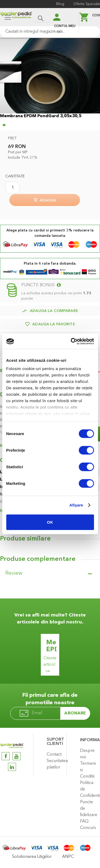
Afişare (76, 505)
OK (50, 522)
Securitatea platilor (55, 764)
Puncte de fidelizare (89, 809)
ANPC (68, 857)
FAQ (84, 821)
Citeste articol (50, 661)
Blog (60, 4)
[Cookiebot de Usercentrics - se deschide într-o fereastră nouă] (71, 341)
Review (14, 573)
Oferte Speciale (87, 4)
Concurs (88, 828)
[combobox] (50, 32)
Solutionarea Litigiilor (32, 857)
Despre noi (87, 754)
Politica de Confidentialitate (89, 789)
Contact (54, 755)
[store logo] (16, 18)
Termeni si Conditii (88, 770)
